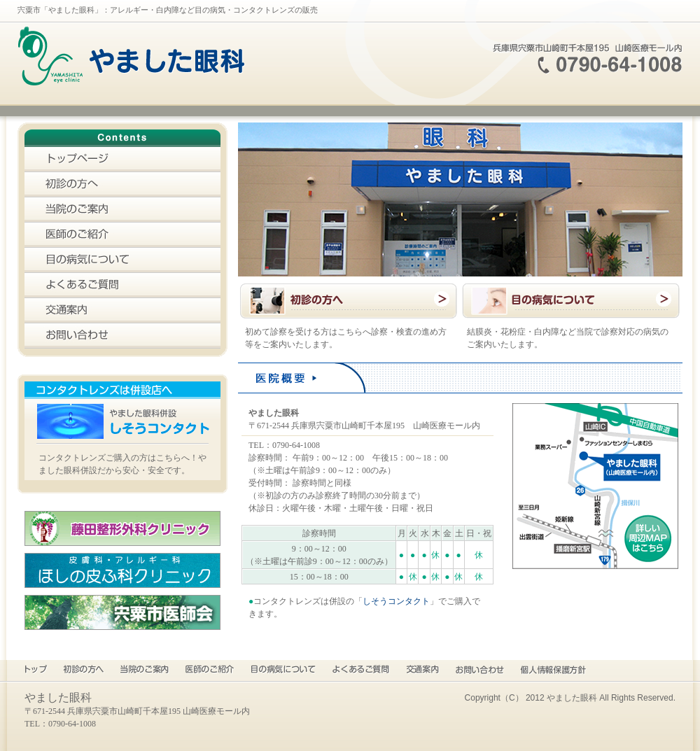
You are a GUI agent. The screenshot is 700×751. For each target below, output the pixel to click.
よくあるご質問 (122, 286)
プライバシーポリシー (553, 671)
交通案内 (122, 311)
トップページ (122, 160)
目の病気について (122, 260)
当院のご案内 (122, 210)
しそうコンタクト (396, 601)
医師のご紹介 (122, 235)
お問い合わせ (122, 336)
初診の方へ (122, 185)
